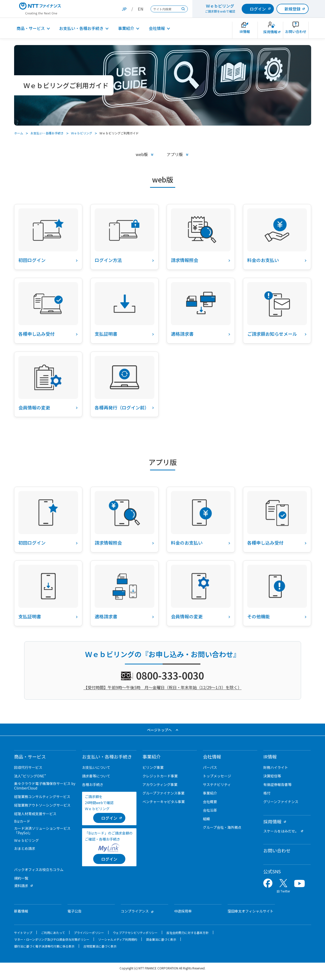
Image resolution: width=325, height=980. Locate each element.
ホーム (19, 133)
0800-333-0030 (170, 675)
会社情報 (157, 28)
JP (124, 9)
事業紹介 (126, 28)
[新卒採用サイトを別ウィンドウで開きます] (270, 30)
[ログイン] (109, 859)
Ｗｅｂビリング (82, 133)
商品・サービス (31, 28)
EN (140, 9)
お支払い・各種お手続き (81, 28)
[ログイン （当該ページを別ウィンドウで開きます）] (109, 818)
